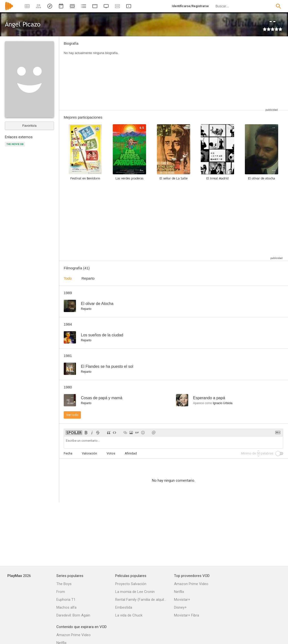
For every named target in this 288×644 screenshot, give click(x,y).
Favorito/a (29, 126)
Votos (111, 453)
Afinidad (131, 453)
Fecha (68, 453)
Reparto (88, 278)
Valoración (89, 453)
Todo (68, 278)
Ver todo (72, 415)
